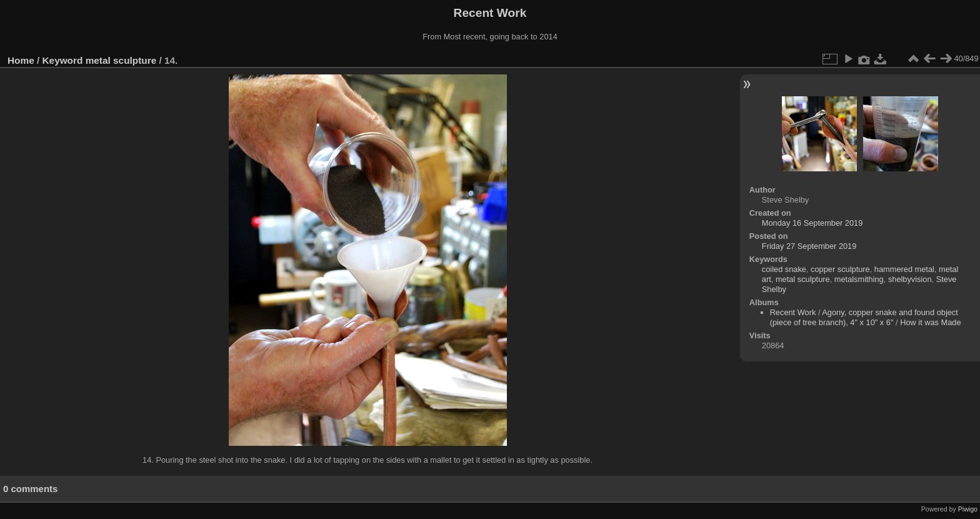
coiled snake (784, 269)
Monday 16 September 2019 (812, 223)
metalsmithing (859, 279)
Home (21, 60)
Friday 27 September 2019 (809, 246)
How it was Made (930, 322)
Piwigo (968, 509)
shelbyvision (910, 279)
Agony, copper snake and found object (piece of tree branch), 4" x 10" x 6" (864, 317)
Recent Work (793, 312)
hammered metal (904, 269)
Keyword (63, 60)
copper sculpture (840, 269)
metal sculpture (121, 60)
